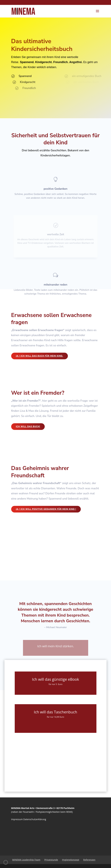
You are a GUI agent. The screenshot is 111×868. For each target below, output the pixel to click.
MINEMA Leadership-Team (26, 860)
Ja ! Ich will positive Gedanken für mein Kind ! (46, 509)
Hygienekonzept (71, 860)
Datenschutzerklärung (35, 819)
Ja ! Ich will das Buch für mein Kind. (40, 356)
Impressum (17, 819)
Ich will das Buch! (28, 427)
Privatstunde (51, 860)
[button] (6, 862)
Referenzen (89, 860)
